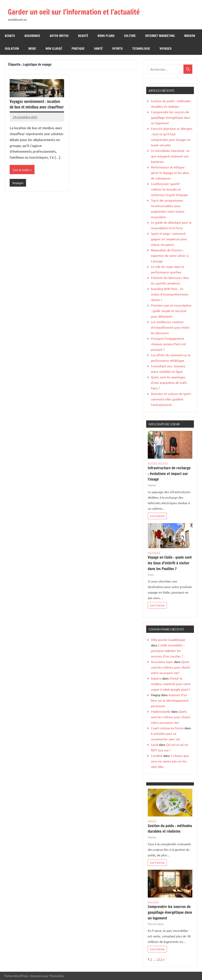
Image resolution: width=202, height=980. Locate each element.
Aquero (156, 678)
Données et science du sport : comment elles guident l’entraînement (172, 399)
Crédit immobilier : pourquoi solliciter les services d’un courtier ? (168, 651)
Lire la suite (21, 170)
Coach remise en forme (167, 728)
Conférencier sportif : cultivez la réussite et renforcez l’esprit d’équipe (169, 189)
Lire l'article (157, 516)
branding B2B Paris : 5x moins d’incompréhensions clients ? (170, 294)
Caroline (157, 756)
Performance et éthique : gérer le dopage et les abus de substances (170, 173)
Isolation (12, 49)
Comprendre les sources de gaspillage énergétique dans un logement (171, 117)
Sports (117, 49)
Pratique (78, 49)
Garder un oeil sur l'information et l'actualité (74, 12)
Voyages (166, 49)
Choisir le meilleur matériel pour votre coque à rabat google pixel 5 (171, 684)
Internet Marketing (160, 36)
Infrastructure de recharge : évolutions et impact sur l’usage (169, 474)
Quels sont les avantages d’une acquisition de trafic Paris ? (169, 382)
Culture (130, 36)
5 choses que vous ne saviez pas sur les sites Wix (170, 761)
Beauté (83, 36)
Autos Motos (59, 36)
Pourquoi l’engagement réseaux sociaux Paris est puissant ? (168, 344)
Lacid (154, 744)
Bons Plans (106, 36)
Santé (98, 49)
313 (159, 959)
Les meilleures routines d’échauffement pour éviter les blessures (170, 327)
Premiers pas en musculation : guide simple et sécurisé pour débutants (171, 311)
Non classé (54, 49)
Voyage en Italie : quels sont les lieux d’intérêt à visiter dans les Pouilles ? (170, 563)
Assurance (32, 36)
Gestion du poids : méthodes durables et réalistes (170, 829)
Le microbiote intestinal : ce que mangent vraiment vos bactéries (170, 156)
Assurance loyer (162, 662)
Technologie (141, 49)
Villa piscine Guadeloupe (168, 640)
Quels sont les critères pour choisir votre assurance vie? (171, 667)
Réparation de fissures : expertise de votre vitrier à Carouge (170, 255)
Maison (190, 36)
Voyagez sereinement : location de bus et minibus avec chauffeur (37, 104)
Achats (10, 36)
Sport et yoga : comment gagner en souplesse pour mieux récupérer (169, 239)
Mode (32, 49)
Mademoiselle (161, 711)
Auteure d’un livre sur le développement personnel (170, 700)
